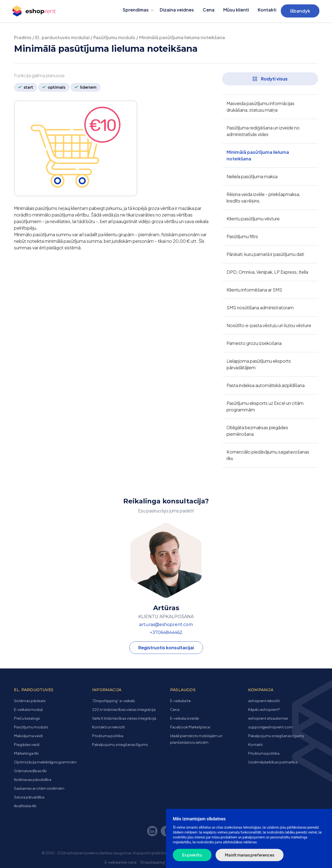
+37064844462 (166, 632)
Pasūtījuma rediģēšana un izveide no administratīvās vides (263, 131)
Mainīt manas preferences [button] (250, 855)
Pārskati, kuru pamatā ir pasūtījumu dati (265, 254)
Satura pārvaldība (29, 797)
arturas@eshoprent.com (166, 625)
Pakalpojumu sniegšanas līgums (120, 745)
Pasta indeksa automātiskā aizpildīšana (266, 385)
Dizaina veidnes (177, 10)
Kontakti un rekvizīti (108, 727)
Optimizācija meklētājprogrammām (45, 762)
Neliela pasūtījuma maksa (252, 176)
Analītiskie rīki (25, 806)
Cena (209, 10)
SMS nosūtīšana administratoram (260, 308)
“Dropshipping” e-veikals (114, 701)
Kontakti (267, 10)
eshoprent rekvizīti (264, 701)
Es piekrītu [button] (192, 855)
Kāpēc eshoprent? (264, 710)
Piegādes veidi (27, 745)
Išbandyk (300, 11)
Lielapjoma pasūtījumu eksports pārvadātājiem (259, 364)
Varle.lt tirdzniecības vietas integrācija (124, 718)
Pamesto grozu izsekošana (254, 343)
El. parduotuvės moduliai (62, 37)
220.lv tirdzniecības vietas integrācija (124, 710)
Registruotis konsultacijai (166, 648)
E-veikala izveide (184, 718)
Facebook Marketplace (190, 727)
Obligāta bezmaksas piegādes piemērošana (257, 431)
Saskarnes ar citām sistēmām (39, 788)
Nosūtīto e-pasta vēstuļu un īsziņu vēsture (269, 325)
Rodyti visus (270, 79)
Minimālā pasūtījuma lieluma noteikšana (258, 155)
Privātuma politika (108, 736)
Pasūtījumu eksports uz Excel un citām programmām (265, 406)
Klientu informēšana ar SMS (254, 290)
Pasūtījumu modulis (114, 37)
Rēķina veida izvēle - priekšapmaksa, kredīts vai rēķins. (263, 197)
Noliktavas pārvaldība (33, 780)
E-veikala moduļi (28, 710)
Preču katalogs (27, 718)
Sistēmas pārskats (30, 701)
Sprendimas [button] (136, 10)
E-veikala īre (180, 701)
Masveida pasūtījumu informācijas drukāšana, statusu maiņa (261, 107)
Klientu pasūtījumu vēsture (253, 219)
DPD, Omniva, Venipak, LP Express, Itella (267, 272)
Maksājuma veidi (28, 736)
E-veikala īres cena (121, 862)
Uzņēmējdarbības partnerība (273, 762)
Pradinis (23, 37)
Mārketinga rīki (26, 753)
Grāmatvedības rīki (30, 771)
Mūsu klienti (236, 10)
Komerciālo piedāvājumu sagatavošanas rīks (268, 455)
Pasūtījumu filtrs (242, 236)
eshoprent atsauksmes (268, 718)
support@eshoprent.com (270, 727)
